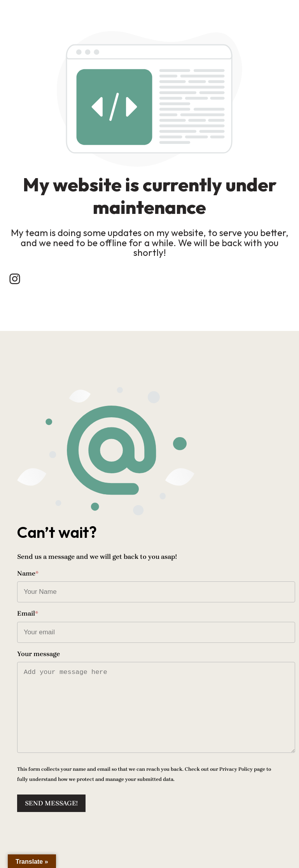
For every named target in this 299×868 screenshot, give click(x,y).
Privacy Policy (236, 769)
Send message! (51, 803)
